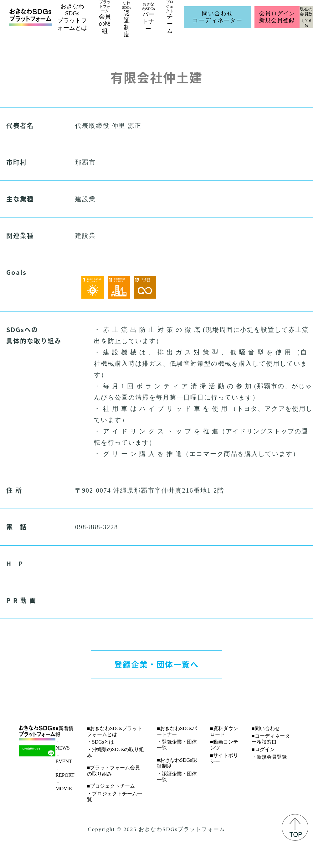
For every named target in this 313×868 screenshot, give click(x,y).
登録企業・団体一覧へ (156, 664)
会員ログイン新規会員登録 (277, 17)
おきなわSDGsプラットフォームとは (72, 17)
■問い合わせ (266, 728)
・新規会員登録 (269, 757)
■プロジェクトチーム (111, 786)
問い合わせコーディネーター (218, 17)
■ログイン (263, 749)
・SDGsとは (100, 742)
